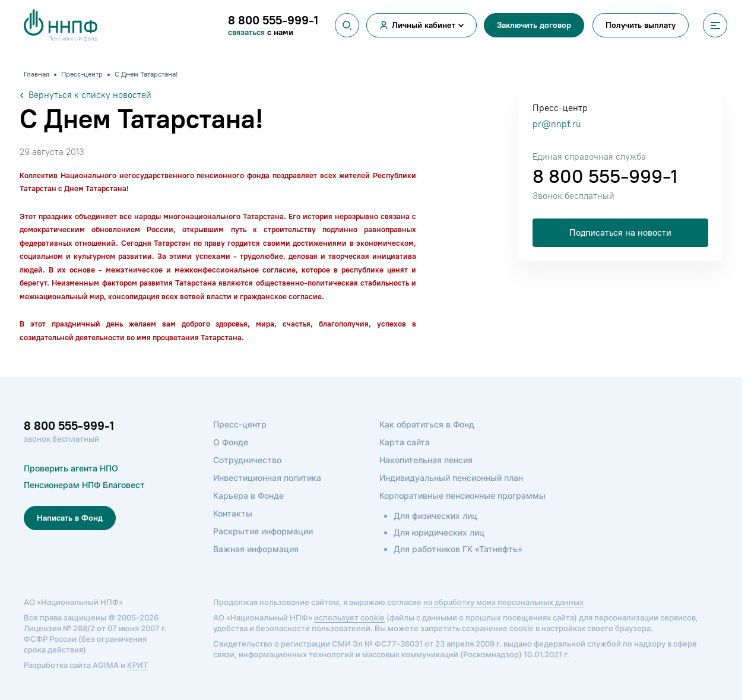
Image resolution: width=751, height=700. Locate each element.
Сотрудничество (247, 460)
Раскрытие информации (263, 531)
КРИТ (137, 665)
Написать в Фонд (70, 518)
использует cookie (349, 617)
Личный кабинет (424, 25)
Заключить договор (534, 25)
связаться (248, 32)
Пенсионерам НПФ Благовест (84, 485)
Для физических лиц (435, 516)
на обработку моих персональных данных (503, 602)
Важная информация (256, 549)
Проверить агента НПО (71, 468)
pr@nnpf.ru (557, 124)
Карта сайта (405, 442)
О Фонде (231, 442)
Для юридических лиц (439, 532)
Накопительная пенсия (426, 460)
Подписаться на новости (620, 233)
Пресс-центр (240, 424)
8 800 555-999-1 (605, 176)
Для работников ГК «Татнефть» (458, 549)
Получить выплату (641, 25)
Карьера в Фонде (248, 495)
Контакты (233, 513)
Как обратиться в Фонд (427, 424)
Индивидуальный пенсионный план (451, 478)
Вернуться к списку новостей (85, 95)
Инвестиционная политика (267, 478)
